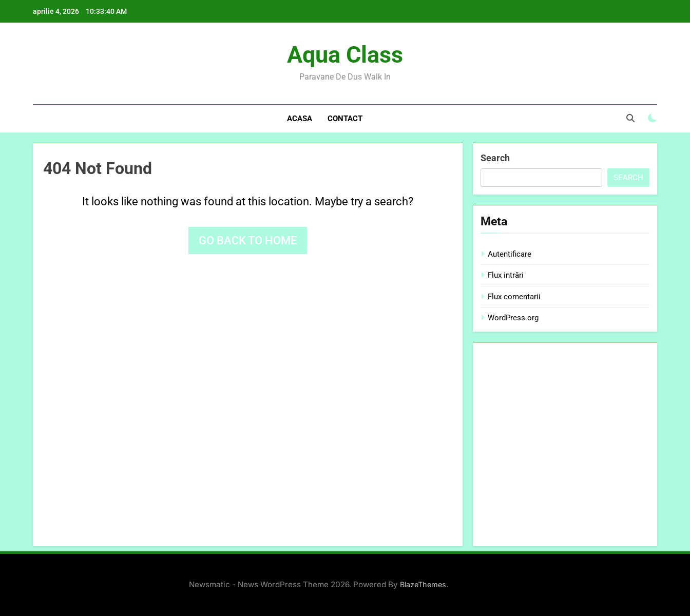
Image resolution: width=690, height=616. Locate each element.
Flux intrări (506, 275)
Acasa (300, 119)
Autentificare (510, 254)
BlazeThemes (423, 584)
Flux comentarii (514, 297)
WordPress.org (513, 318)
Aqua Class (345, 55)
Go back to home (248, 240)
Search (495, 158)
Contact (345, 119)
